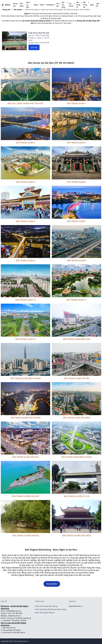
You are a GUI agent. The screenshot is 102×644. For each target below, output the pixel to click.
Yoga (36, 5)
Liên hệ (98, 5)
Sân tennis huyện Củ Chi (77, 496)
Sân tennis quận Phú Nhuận (25, 418)
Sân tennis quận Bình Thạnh (26, 378)
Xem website (52, 584)
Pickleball (51, 5)
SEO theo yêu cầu (9, 628)
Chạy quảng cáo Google (11, 630)
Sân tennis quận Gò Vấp (76, 378)
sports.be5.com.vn (76, 606)
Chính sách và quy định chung (46, 606)
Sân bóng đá (86, 5)
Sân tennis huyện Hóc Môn (76, 536)
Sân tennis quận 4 (25, 182)
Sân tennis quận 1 (76, 103)
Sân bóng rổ (79, 5)
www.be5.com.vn (14, 616)
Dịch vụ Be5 (28, 5)
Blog (92, 5)
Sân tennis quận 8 (25, 260)
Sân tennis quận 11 (76, 300)
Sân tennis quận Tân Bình (76, 418)
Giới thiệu (22, 5)
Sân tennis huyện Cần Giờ (26, 496)
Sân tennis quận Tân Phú (25, 457)
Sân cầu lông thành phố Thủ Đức (25, 103)
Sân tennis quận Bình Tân (76, 339)
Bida (43, 5)
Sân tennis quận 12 (25, 339)
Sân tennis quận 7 (76, 221)
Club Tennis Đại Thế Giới (39, 33)
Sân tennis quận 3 (76, 143)
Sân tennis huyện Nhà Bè (25, 536)
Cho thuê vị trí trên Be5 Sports (14, 632)
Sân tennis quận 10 (25, 300)
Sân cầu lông (64, 5)
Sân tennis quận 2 (25, 143)
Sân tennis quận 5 (76, 182)
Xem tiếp (34, 47)
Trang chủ (15, 5)
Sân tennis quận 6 (25, 221)
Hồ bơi (58, 5)
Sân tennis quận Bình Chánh (76, 457)
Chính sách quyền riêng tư (45, 613)
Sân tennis (72, 5)
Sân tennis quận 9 (76, 260)
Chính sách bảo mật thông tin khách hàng (50, 609)
